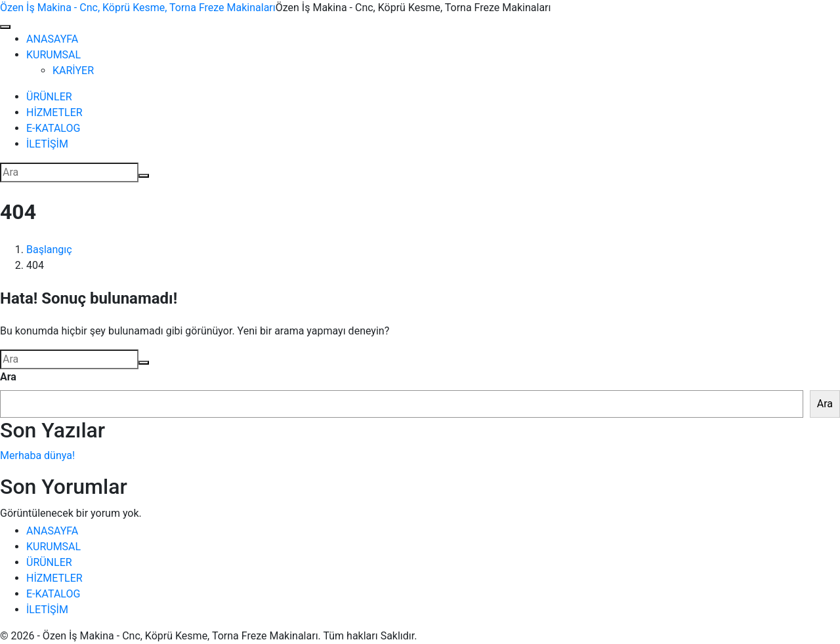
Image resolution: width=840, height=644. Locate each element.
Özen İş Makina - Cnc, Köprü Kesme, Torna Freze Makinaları (138, 8)
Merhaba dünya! (37, 455)
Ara (8, 377)
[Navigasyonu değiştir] (5, 27)
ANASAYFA (52, 39)
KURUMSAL (53, 55)
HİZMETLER (54, 112)
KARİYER (73, 70)
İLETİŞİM (47, 144)
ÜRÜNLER (49, 97)
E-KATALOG (53, 128)
